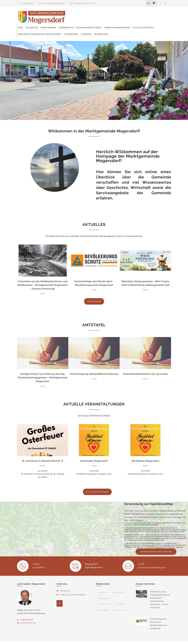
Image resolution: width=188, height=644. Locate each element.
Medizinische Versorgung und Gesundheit (143, 20)
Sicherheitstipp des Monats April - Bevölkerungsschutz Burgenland (159, 616)
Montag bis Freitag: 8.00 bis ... (85, 3)
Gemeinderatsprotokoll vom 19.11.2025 (145, 366)
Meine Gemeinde (99, 13)
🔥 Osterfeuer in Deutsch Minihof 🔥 (43, 453)
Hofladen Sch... (105, 596)
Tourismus (91, 26)
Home (71, 13)
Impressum (65, 583)
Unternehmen (76, 26)
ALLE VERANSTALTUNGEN (97, 484)
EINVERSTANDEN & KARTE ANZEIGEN (156, 544)
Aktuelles (121, 596)
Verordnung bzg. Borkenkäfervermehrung (94, 366)
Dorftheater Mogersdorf (94, 453)
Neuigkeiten (83, 13)
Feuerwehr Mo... (105, 591)
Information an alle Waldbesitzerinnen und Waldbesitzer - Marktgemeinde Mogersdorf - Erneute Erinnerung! (43, 277)
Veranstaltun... (119, 585)
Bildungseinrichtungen (140, 13)
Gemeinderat (104, 602)
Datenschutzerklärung (128, 638)
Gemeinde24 (72, 638)
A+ (149, 3)
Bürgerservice (117, 13)
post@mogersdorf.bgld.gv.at (53, 3)
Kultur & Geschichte (108, 20)
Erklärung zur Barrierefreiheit (73, 587)
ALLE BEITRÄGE (94, 294)
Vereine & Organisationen (82, 20)
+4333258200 (28, 3)
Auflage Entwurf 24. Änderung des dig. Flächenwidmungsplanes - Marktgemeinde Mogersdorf (43, 370)
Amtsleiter (103, 585)
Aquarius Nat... (120, 602)
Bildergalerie (106, 26)
